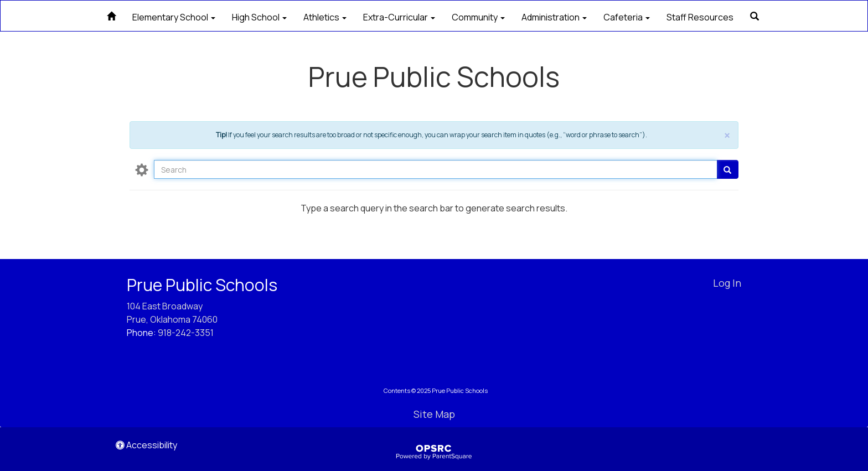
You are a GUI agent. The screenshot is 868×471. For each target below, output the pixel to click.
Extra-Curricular (399, 17)
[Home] (111, 15)
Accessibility (146, 445)
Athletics (325, 17)
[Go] (727, 169)
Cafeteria (627, 17)
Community (478, 17)
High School (259, 17)
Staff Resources (700, 17)
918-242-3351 (186, 333)
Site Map (434, 414)
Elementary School (174, 17)
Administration (554, 17)
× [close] (727, 136)
